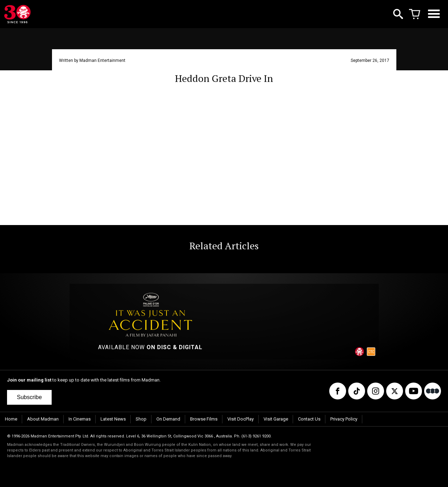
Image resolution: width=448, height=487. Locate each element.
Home (11, 419)
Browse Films (204, 419)
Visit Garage (276, 419)
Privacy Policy (344, 419)
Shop (141, 419)
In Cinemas (80, 419)
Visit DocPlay (241, 419)
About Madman (43, 419)
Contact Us (309, 419)
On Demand (168, 419)
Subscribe (29, 397)
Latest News (113, 419)
